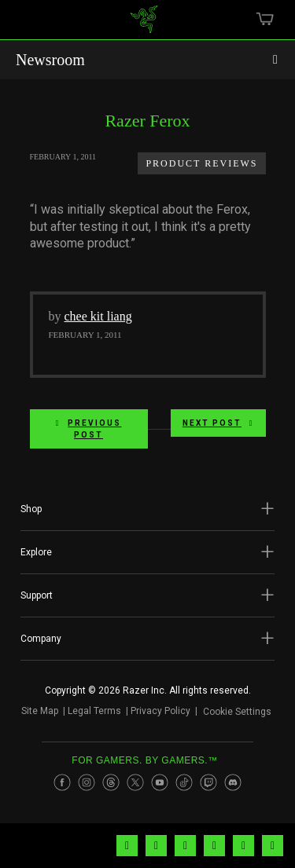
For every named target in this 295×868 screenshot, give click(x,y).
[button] (147, 509)
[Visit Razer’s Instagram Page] (87, 788)
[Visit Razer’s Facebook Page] (62, 788)
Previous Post (89, 429)
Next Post (218, 423)
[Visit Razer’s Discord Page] (233, 788)
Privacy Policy (154, 714)
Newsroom (50, 60)
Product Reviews (201, 163)
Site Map (33, 714)
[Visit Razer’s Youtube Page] (160, 788)
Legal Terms (88, 714)
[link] (144, 25)
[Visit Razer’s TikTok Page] (184, 788)
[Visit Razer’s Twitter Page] (135, 788)
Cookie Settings (237, 714)
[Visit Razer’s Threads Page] (111, 788)
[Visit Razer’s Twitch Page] (208, 788)
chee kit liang (98, 316)
